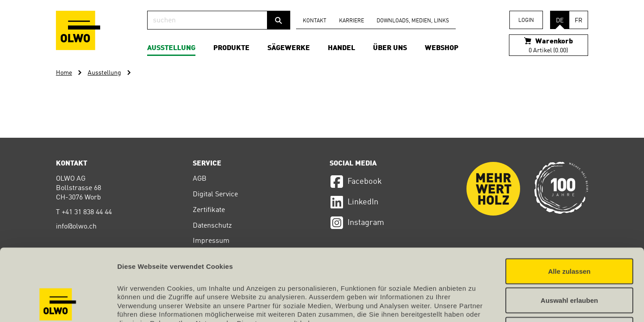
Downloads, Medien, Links (413, 21)
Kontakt (315, 21)
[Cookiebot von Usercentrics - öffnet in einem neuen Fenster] (58, 305)
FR (578, 21)
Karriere (352, 21)
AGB (200, 179)
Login (526, 21)
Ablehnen (569, 263)
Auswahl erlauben (569, 234)
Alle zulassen (569, 205)
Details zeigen (476, 304)
